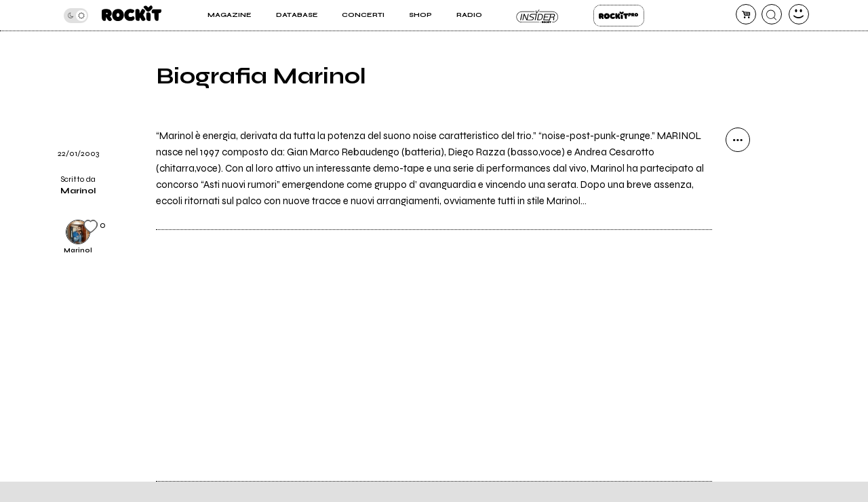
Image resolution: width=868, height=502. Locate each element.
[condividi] (738, 140)
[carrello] (746, 14)
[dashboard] (799, 14)
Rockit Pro (619, 16)
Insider (537, 16)
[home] (132, 15)
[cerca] (772, 14)
